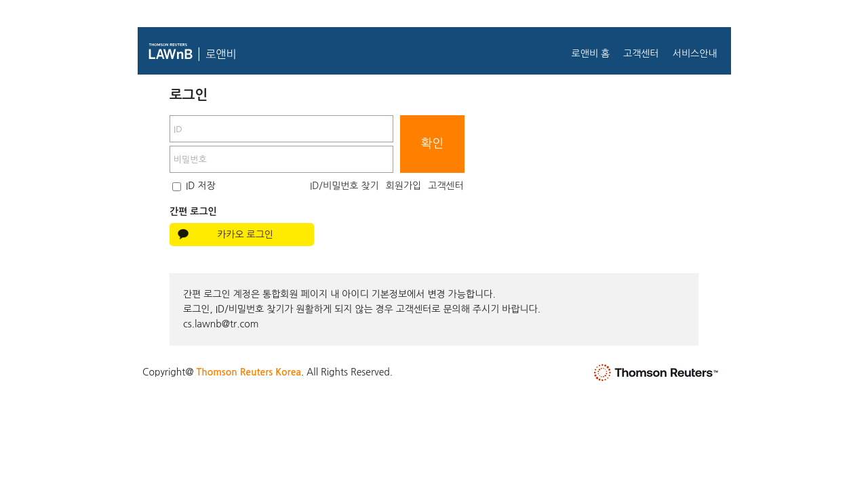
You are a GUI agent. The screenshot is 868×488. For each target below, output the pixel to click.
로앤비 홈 (590, 54)
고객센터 (641, 54)
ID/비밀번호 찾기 (344, 186)
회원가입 (404, 186)
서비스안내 (695, 54)
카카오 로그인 (245, 235)
